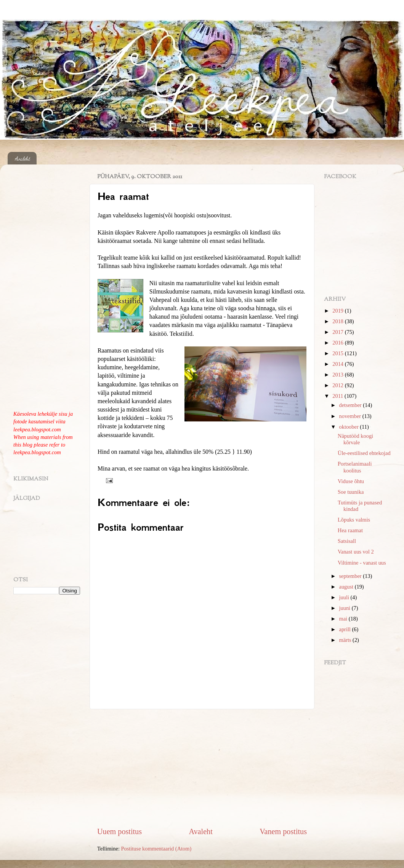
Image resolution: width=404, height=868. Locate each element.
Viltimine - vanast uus (362, 563)
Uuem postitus (119, 831)
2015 (338, 353)
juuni (345, 608)
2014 (338, 364)
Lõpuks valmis (354, 520)
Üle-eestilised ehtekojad (364, 453)
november (351, 416)
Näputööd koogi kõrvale (355, 439)
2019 (338, 311)
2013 (338, 375)
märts (346, 640)
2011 (338, 396)
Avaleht (23, 158)
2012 (338, 385)
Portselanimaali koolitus (355, 467)
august (347, 587)
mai (344, 619)
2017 (338, 332)
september (351, 576)
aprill (346, 629)
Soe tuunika (351, 492)
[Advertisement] (202, 767)
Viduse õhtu (351, 481)
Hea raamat (350, 530)
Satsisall (347, 541)
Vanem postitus (283, 831)
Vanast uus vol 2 (356, 552)
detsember (351, 405)
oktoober (350, 427)
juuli (345, 597)
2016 (338, 343)
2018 (338, 321)
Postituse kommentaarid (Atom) (156, 849)
